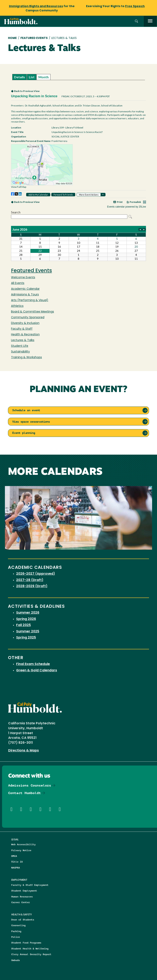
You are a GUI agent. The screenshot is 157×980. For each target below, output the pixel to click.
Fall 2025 (24, 625)
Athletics (17, 306)
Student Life (20, 346)
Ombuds (16, 960)
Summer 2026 (28, 613)
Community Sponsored (28, 318)
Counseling (18, 925)
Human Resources (22, 897)
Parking (16, 931)
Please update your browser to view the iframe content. (78, 77)
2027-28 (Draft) (30, 580)
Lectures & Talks (23, 340)
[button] (136, 21)
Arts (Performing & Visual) (30, 300)
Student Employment (24, 891)
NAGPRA (16, 868)
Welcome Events (23, 278)
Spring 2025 (26, 638)
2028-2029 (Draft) (32, 586)
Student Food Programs (26, 943)
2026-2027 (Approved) (36, 574)
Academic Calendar (25, 289)
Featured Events (34, 38)
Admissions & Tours (25, 295)
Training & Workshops (26, 357)
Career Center (21, 902)
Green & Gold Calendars (37, 671)
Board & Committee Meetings (33, 312)
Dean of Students (23, 920)
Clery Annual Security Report (31, 954)
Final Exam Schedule (33, 664)
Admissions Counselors (30, 785)
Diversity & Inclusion (25, 323)
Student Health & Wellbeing (30, 949)
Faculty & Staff (22, 329)
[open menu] (150, 21)
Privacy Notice (21, 850)
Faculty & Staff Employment (30, 885)
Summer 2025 (28, 632)
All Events (18, 283)
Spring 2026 (26, 619)
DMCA (14, 856)
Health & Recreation (25, 335)
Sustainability (20, 352)
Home (12, 38)
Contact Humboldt (25, 793)
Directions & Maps (24, 751)
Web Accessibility (23, 844)
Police (16, 937)
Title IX (17, 862)
